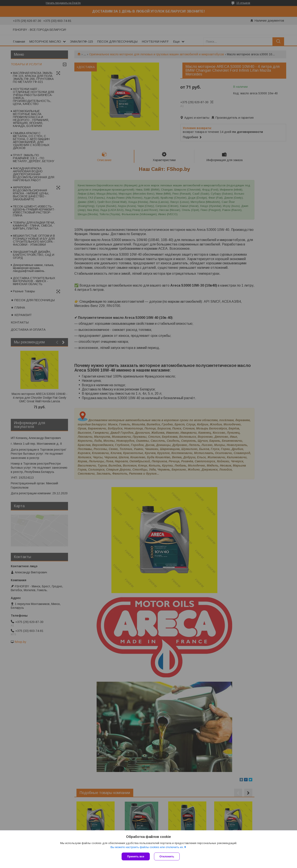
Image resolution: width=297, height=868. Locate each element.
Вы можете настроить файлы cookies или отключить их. (147, 847)
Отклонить (167, 856)
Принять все (136, 856)
